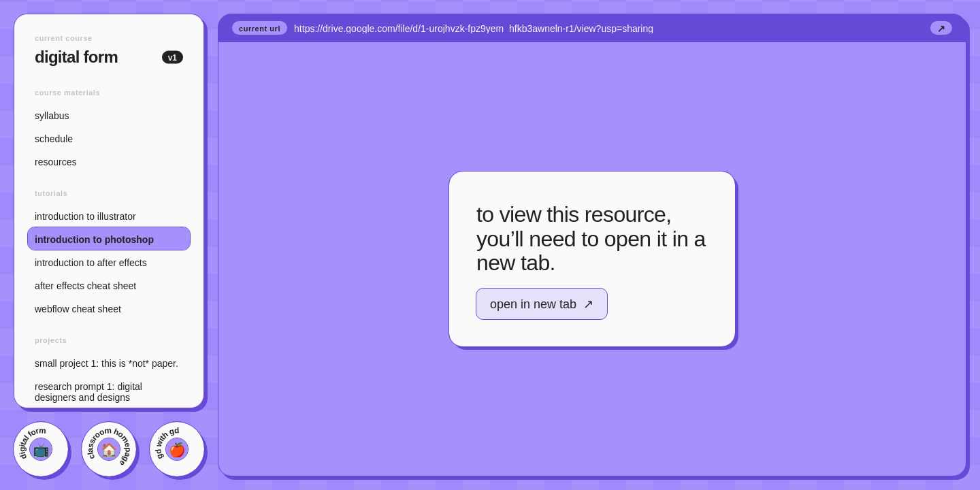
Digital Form (95, 57)
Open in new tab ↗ (542, 304)
